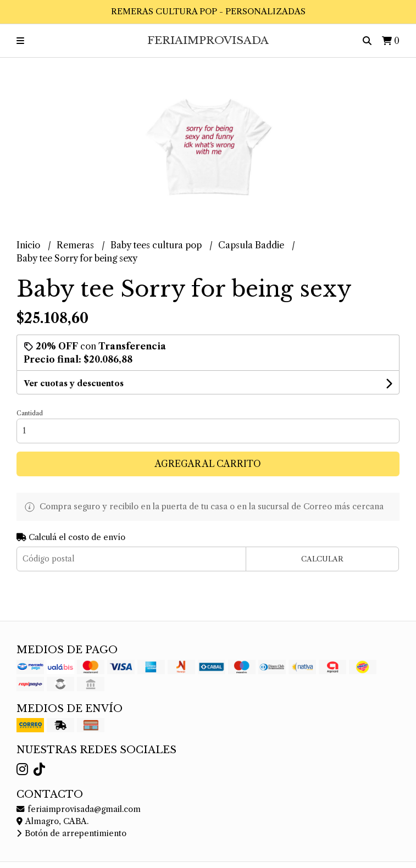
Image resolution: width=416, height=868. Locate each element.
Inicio (29, 245)
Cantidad (30, 413)
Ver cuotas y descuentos (74, 383)
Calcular (322, 559)
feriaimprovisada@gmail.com (79, 809)
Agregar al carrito (208, 464)
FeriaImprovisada (208, 40)
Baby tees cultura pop (157, 245)
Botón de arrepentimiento (71, 833)
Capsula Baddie (252, 245)
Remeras (76, 245)
